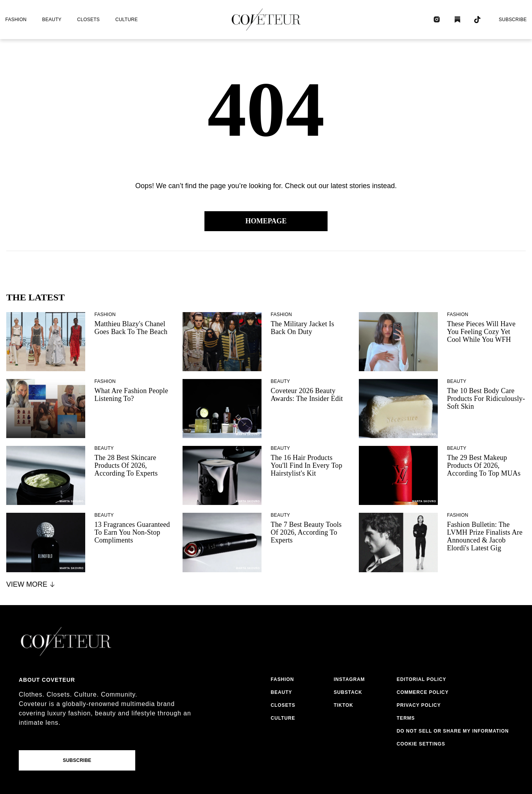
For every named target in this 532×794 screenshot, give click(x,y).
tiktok (344, 705)
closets (88, 20)
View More (31, 584)
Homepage (266, 221)
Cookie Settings (421, 744)
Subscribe (513, 20)
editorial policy (422, 679)
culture (126, 20)
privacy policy (419, 705)
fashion (16, 20)
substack (348, 692)
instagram (349, 679)
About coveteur (47, 680)
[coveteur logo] (266, 20)
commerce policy (423, 692)
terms (406, 718)
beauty (52, 20)
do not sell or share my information (453, 731)
